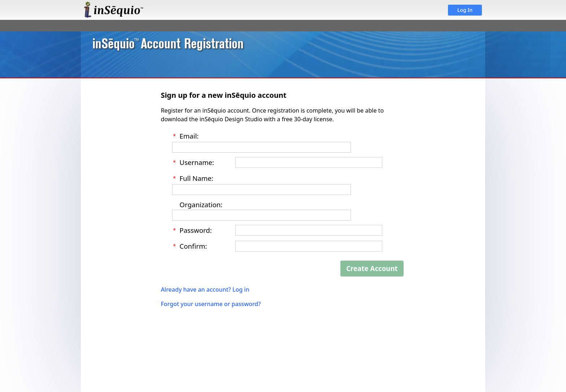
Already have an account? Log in (205, 287)
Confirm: (193, 243)
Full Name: (196, 177)
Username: (197, 162)
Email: (189, 136)
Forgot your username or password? (211, 301)
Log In (465, 10)
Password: (195, 228)
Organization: (201, 203)
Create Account (372, 265)
